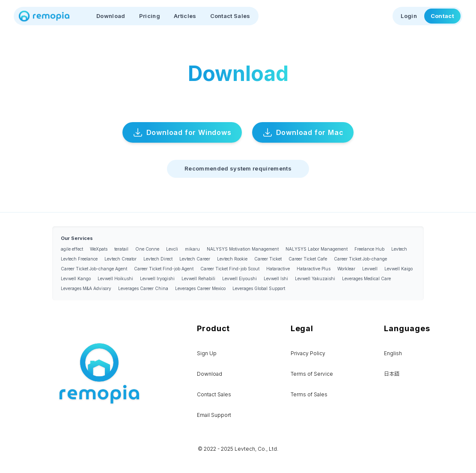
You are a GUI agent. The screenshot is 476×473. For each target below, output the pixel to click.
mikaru (192, 249)
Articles (185, 16)
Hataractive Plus (314, 269)
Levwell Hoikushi (115, 278)
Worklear (346, 269)
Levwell (370, 269)
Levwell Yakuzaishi (315, 278)
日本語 (392, 374)
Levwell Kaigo (399, 269)
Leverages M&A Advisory (86, 288)
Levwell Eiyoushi (239, 278)
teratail (121, 249)
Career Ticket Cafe (308, 259)
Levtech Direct (158, 259)
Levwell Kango (76, 278)
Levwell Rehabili (198, 278)
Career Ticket (268, 259)
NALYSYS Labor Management (317, 249)
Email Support (214, 415)
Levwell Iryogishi (157, 278)
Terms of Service (312, 374)
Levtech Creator (120, 259)
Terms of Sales (309, 394)
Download (111, 16)
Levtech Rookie (232, 259)
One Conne (147, 249)
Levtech (399, 249)
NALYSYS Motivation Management (243, 249)
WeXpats (99, 249)
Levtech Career (195, 259)
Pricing (150, 16)
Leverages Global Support (259, 288)
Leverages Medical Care (366, 278)
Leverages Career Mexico (200, 288)
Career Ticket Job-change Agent (94, 269)
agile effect (72, 249)
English (393, 353)
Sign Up (207, 353)
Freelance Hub (369, 249)
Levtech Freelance (79, 259)
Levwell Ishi (276, 278)
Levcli (172, 249)
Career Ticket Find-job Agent (164, 269)
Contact (442, 16)
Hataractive (278, 269)
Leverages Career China (143, 288)
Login (409, 16)
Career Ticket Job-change (360, 259)
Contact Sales (230, 16)
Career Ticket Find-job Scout (230, 269)
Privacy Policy (308, 353)
